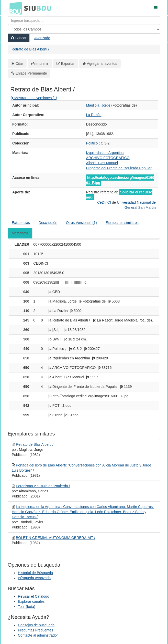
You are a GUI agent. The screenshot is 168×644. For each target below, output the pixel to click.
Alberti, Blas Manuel (102, 163)
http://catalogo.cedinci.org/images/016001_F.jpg (120, 180)
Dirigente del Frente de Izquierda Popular (119, 168)
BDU (14, 8)
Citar (19, 64)
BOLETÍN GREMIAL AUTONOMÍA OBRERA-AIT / (55, 538)
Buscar (19, 38)
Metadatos (20, 233)
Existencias (21, 223)
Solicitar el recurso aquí (119, 195)
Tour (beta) (27, 607)
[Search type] (84, 29)
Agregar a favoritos (102, 64)
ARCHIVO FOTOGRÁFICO (108, 158)
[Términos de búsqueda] (84, 20)
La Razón (94, 115)
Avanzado (42, 38)
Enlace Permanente (31, 73)
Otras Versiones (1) (81, 223)
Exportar (68, 64)
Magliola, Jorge (98, 105)
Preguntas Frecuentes (36, 630)
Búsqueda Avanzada (34, 578)
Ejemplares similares (122, 223)
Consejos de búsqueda (36, 625)
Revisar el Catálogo (33, 596)
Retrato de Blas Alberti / (30, 49)
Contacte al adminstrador (38, 635)
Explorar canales (31, 601)
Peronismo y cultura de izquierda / (43, 486)
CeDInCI (105, 202)
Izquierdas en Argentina (105, 153)
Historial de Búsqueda (35, 573)
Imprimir (42, 64)
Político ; (93, 143)
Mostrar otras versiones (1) (34, 98)
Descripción (48, 223)
